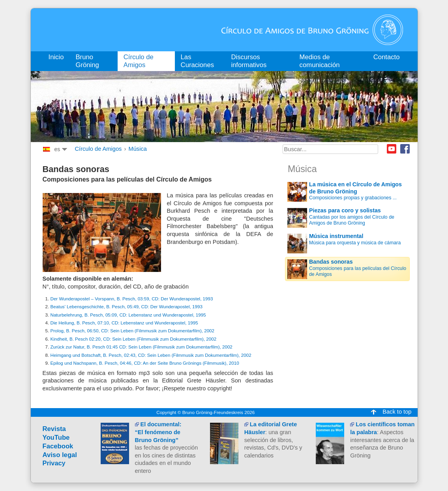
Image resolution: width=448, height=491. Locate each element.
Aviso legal (60, 455)
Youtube (392, 149)
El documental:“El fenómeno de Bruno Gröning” (158, 432)
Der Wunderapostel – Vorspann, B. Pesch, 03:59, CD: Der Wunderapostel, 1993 (132, 299)
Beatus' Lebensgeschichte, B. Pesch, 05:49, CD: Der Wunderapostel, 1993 (127, 306)
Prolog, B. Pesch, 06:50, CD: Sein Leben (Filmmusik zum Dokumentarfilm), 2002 (133, 331)
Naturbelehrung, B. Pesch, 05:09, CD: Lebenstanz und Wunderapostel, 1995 (128, 315)
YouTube (56, 438)
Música (137, 149)
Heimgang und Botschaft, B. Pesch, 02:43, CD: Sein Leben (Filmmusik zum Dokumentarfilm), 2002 (151, 355)
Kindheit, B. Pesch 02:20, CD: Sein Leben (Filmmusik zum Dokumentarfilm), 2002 (134, 339)
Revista (54, 429)
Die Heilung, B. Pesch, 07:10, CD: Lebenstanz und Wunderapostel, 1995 (124, 323)
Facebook (405, 149)
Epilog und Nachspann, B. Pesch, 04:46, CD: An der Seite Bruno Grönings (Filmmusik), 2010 (145, 363)
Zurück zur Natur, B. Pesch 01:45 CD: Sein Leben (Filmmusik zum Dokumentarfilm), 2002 (142, 347)
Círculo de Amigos (98, 149)
